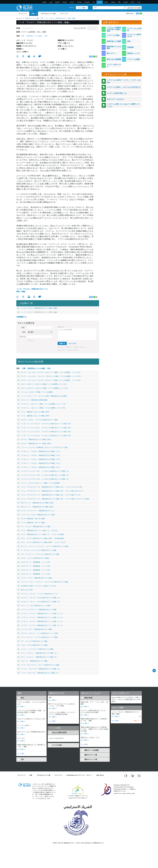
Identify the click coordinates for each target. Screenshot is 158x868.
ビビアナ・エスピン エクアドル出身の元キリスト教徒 (38, 420)
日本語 (100, 2)
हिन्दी (119, 2)
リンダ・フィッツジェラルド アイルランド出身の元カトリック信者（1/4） (45, 424)
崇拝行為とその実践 (114, 41)
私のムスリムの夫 (25, 590)
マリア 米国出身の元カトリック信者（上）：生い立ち (38, 530)
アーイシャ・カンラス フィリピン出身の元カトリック (38, 594)
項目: (18, 36)
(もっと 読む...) (21, 706)
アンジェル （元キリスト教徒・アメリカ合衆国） (36, 392)
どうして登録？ (82, 8)
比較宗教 (130, 47)
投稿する (62, 343)
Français (65, 2)
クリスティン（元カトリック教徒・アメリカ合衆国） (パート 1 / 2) (41, 404)
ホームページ (23, 14)
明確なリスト (137, 721)
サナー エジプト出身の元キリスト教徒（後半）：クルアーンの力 (41, 542)
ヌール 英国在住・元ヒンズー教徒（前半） (34, 412)
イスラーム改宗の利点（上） (117, 93)
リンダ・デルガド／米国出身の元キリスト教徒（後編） (38, 312)
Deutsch (72, 2)
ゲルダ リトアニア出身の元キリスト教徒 (33, 558)
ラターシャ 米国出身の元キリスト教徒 (33, 661)
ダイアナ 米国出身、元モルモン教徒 (31, 519)
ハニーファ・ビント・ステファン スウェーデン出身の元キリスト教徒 (43, 582)
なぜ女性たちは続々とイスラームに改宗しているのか (37, 586)
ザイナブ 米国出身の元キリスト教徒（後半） (35, 443)
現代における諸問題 (114, 59)
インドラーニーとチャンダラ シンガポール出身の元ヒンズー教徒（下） (44, 479)
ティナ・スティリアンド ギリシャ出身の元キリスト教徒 (38, 665)
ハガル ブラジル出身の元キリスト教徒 (33, 645)
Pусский (79, 2)
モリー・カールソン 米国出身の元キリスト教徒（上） (38, 653)
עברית (139, 2)
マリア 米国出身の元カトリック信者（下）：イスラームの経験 (41, 534)
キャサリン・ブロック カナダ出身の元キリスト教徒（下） (39, 602)
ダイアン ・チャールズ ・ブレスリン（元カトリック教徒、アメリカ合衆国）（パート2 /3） (50, 376)
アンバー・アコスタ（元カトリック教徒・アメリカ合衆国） (39, 483)
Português (87, 2)
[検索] (125, 8)
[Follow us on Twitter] (133, 776)
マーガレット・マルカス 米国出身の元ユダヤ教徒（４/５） (39, 463)
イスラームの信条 (113, 35)
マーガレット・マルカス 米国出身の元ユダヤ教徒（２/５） (39, 455)
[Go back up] (154, 670)
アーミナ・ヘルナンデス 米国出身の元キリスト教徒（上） (39, 669)
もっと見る (21, 754)
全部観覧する (21, 317)
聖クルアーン (112, 53)
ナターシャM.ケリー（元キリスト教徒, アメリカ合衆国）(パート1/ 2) (42, 384)
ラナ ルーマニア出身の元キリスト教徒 (33, 641)
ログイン (72, 8)
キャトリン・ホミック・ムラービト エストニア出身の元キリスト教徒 (43, 546)
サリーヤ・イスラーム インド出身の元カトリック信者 (38, 633)
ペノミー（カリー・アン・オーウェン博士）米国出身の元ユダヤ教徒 (42, 396)
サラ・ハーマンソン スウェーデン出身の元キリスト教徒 (38, 554)
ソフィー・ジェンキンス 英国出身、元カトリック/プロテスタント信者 (43, 447)
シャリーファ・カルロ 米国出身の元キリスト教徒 (36, 515)
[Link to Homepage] (24, 8)
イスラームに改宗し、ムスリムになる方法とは (124, 87)
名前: (24, 327)
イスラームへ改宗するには (134, 35)
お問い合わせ (130, 13)
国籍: (24, 332)
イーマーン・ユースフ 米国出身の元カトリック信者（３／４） (41, 621)
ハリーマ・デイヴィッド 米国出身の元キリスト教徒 (37, 610)
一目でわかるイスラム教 (48, 14)
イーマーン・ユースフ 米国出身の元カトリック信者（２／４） (41, 617)
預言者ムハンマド (134, 53)
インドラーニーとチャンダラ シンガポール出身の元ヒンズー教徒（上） (44, 471)
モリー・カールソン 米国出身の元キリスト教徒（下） (38, 657)
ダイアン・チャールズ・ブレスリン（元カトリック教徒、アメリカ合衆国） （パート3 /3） (49, 380)
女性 (42, 18)
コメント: (61, 327)
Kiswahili (126, 2)
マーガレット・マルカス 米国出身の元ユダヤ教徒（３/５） (39, 459)
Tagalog (113, 2)
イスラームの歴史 (134, 59)
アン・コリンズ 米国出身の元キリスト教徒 (34, 526)
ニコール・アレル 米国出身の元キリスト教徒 (35, 578)
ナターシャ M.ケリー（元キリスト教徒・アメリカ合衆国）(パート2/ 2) (43, 388)
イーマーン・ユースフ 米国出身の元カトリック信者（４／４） (41, 625)
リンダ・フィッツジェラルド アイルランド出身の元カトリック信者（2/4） (45, 428)
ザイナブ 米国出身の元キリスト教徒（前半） (35, 439)
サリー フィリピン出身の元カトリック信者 (34, 606)
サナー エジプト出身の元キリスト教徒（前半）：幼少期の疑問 (41, 538)
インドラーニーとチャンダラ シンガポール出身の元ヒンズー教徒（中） (44, 475)
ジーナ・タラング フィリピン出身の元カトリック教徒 (38, 637)
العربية (51, 2)
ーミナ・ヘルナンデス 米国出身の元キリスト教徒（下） (38, 673)
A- (89, 28)
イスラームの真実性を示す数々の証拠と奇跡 (114, 29)
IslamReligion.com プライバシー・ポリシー (79, 775)
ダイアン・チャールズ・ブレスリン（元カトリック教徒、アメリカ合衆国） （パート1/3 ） (49, 372)
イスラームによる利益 (134, 29)
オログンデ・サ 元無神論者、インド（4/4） (34, 574)
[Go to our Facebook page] (126, 776)
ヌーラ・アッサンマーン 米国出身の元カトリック (36, 511)
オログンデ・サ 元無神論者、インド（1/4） (34, 562)
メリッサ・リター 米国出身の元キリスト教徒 (35, 629)
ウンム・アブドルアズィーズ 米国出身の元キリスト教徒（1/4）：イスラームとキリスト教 (50, 487)
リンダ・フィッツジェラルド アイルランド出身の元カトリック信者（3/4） (45, 432)
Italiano (106, 2)
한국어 (133, 2)
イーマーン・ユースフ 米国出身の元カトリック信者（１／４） (41, 613)
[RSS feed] (139, 776)
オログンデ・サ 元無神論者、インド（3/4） (34, 570)
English (44, 2)
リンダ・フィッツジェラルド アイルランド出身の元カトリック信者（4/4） (45, 436)
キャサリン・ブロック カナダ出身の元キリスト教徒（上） (39, 598)
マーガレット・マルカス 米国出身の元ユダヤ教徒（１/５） (39, 451)
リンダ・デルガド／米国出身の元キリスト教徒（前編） (32, 290)
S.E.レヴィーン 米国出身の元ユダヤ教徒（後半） (36, 507)
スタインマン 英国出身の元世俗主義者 (33, 400)
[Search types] (134, 8)
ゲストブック (64, 14)
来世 (129, 41)
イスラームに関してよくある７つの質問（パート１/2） (124, 105)
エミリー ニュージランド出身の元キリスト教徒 (35, 649)
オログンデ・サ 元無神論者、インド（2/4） (34, 566)
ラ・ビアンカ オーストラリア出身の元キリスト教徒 (37, 550)
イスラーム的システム (114, 65)
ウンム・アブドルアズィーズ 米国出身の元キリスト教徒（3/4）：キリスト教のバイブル (49, 495)
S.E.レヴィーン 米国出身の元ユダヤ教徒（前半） (36, 503)
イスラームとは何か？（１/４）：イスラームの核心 (124, 81)
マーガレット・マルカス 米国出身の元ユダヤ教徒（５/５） (39, 467)
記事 (33, 14)
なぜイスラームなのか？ (116, 99)
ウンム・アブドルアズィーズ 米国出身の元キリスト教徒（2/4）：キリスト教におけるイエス (50, 491)
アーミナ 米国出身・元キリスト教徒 (31, 523)
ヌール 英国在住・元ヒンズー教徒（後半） (34, 416)
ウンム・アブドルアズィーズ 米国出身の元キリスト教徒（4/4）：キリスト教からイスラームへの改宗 (53, 499)
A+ (95, 28)
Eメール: (23, 337)
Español (57, 2)
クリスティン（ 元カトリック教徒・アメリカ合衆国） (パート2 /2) (41, 408)
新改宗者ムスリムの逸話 (32, 18)
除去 (140, 716)
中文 (94, 2)
